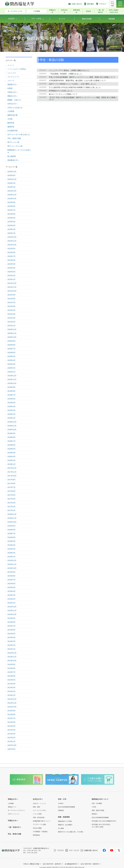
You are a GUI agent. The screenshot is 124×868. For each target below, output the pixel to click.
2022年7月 (11, 256)
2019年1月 (11, 418)
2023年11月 (12, 195)
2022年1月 (11, 279)
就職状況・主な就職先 (65, 825)
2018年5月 (11, 449)
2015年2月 (11, 599)
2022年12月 (12, 237)
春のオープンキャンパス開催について (63, 94)
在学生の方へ (12, 104)
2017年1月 (11, 510)
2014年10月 (12, 614)
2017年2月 (11, 507)
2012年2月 (11, 738)
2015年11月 (12, 564)
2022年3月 (11, 272)
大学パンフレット (14, 814)
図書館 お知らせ (14, 100)
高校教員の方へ (13, 160)
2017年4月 (11, 499)
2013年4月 (11, 684)
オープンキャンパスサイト (16, 810)
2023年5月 (11, 218)
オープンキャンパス (15, 11)
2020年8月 (11, 345)
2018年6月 (11, 445)
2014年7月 (11, 626)
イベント (11, 65)
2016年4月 (11, 545)
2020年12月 (12, 329)
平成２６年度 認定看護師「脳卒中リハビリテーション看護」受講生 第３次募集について (82, 77)
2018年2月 (11, 460)
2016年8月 (11, 530)
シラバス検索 (37, 814)
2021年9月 (11, 295)
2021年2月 (11, 322)
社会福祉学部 (12, 131)
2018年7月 (11, 441)
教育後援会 (77, 11)
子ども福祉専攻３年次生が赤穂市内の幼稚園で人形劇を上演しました (75, 87)
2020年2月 (11, 368)
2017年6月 (11, 491)
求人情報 (61, 828)
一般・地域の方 (101, 11)
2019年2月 (11, 414)
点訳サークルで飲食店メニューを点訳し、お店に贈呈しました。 (73, 84)
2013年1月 (11, 695)
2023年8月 (11, 206)
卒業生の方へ (12, 92)
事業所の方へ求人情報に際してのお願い (71, 832)
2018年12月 (12, 422)
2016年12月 (12, 514)
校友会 (89, 11)
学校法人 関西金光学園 (31, 864)
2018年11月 (12, 426)
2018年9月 (11, 433)
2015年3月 (11, 595)
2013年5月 (11, 680)
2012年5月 (11, 726)
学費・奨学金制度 (39, 817)
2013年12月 (12, 653)
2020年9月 (11, 341)
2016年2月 (11, 553)
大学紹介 (61, 803)
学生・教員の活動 (14, 138)
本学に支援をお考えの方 (114, 11)
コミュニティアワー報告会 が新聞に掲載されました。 (70, 70)
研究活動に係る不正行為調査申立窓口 (104, 821)
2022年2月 (11, 276)
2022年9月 (11, 249)
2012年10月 (12, 707)
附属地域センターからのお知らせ (19, 151)
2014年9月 (11, 618)
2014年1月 (11, 649)
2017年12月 (12, 468)
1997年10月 (12, 745)
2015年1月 (11, 603)
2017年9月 (11, 480)
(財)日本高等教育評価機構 (66, 807)
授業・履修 (36, 807)
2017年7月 (11, 487)
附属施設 (61, 810)
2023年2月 (11, 229)
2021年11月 (12, 287)
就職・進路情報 (64, 817)
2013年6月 (11, 676)
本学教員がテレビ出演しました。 (61, 91)
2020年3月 (11, 364)
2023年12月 (12, 191)
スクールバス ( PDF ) (40, 810)
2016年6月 (11, 537)
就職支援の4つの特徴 (65, 821)
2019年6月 (11, 399)
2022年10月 (12, 245)
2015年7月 (11, 580)
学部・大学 (62, 799)
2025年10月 (12, 172)
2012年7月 (11, 718)
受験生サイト (12, 807)
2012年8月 (11, 714)
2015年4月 (11, 591)
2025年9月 (11, 175)
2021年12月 (12, 283)
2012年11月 (12, 703)
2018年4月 (11, 453)
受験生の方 (52, 11)
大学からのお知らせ (15, 108)
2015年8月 (11, 576)
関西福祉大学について (100, 799)
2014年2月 (11, 645)
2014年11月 (12, 611)
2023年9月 (11, 202)
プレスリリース (13, 77)
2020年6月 (11, 353)
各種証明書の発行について (41, 821)
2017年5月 (11, 495)
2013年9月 (11, 664)
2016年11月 (12, 518)
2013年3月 (11, 688)
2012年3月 (11, 734)
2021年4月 (11, 314)
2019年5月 (11, 403)
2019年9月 (11, 387)
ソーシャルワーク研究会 (17, 69)
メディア (11, 81)
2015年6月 (11, 584)
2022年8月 (11, 252)
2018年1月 (11, 464)
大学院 (10, 119)
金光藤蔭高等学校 (71, 864)
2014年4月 (11, 637)
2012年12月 (12, 699)
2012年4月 (11, 730)
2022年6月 (11, 260)
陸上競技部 (12, 156)
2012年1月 (11, 741)
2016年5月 (11, 541)
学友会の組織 (37, 828)
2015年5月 (11, 587)
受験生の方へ (12, 96)
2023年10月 (12, 199)
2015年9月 (11, 572)
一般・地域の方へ (15, 827)
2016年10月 (12, 522)
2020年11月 (12, 333)
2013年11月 (12, 657)
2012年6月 (11, 722)
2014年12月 (12, 607)
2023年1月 (11, 233)
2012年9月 (11, 711)
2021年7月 (11, 302)
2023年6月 (11, 214)
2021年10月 (12, 291)
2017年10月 (12, 476)
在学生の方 (64, 11)
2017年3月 (11, 503)
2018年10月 (12, 430)
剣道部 (10, 88)
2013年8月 (11, 668)
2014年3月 (11, 641)
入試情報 (37, 11)
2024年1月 (11, 187)
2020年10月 (12, 337)
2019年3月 (11, 410)
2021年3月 (11, 318)
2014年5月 (11, 634)
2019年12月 (12, 376)
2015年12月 (12, 560)
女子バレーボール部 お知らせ (19, 135)
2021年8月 (11, 299)
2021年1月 (11, 326)
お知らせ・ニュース (39, 803)
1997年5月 (11, 749)
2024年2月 (11, 183)
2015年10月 (12, 568)
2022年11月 (12, 241)
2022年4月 (11, 268)
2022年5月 (11, 264)
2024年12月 (12, 179)
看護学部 (11, 127)
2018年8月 (11, 437)
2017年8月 (11, 483)
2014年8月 (11, 622)
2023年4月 (11, 222)
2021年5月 (11, 310)
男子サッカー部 (13, 142)
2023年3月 (11, 225)
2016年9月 (11, 526)
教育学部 (11, 123)
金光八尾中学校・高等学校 (90, 864)
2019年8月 (11, 391)
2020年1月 (11, 372)
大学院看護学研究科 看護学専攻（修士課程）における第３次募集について (77, 80)
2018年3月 (11, 457)
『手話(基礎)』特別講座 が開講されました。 (66, 74)
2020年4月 (11, 360)
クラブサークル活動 (39, 824)
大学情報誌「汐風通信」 (41, 831)
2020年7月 (11, 349)
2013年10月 (12, 661)
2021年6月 (11, 306)
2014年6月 (11, 630)
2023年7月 (11, 210)
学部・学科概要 (97, 803)
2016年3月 (11, 549)
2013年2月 (11, 691)
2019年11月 (12, 379)
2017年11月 (12, 472)
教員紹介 (95, 814)
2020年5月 (11, 356)
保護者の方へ (12, 84)
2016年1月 (11, 557)
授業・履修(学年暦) (98, 810)
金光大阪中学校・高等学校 (52, 864)
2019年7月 (11, 395)
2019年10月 (12, 383)
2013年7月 (11, 672)
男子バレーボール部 (15, 146)
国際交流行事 (12, 115)
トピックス (12, 73)
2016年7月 (11, 534)
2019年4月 (11, 406)
